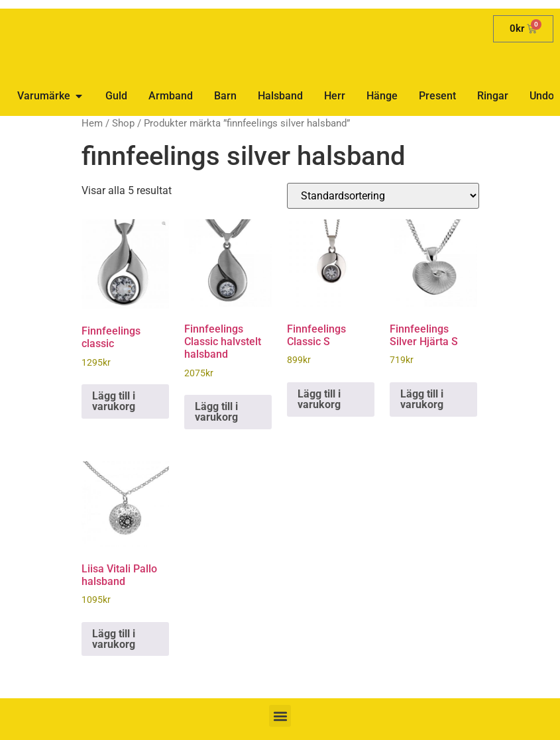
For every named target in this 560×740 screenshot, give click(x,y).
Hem (92, 123)
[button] (280, 716)
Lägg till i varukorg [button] (114, 401)
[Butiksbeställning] (383, 196)
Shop (123, 123)
